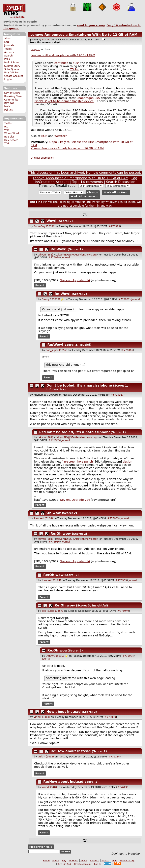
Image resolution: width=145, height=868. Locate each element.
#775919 (114, 226)
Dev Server (11, 140)
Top (75, 182)
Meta (7, 106)
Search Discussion (121, 182)
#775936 (54, 542)
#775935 (54, 440)
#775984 (128, 656)
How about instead (64, 712)
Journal (66, 258)
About (8, 39)
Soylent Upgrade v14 (75, 280)
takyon (36, 49)
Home (46, 861)
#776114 (114, 757)
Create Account (14, 76)
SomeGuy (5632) (44, 226)
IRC (6, 127)
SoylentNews (14, 11)
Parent (40, 285)
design (127, 462)
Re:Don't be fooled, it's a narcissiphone (75, 432)
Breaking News (13, 96)
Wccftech (61, 136)
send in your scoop (91, 25)
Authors (9, 52)
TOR (7, 144)
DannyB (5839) (51, 299)
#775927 (118, 395)
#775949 (123, 611)
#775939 (121, 580)
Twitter (8, 123)
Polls (7, 59)
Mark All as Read (116, 192)
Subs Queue (12, 69)
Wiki (7, 130)
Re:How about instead (71, 751)
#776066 (127, 350)
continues (61, 63)
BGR (44, 136)
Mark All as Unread (84, 196)
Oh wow (54, 513)
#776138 (123, 787)
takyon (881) (45, 255)
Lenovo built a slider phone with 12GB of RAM (63, 55)
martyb (46, 40)
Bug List (9, 137)
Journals (9, 45)
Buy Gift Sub (12, 73)
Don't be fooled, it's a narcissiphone (79, 385)
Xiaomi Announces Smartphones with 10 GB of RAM (67, 148)
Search (8, 56)
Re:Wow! (59, 249)
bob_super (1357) (56, 350)
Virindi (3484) (42, 717)
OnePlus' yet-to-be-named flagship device (64, 101)
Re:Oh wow (61, 534)
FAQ (7, 42)
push (76, 63)
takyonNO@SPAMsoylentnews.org (76, 255)
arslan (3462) (46, 757)
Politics (8, 110)
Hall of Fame (12, 63)
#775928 (54, 258)
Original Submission (42, 158)
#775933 (113, 518)
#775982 (124, 299)
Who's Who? (12, 133)
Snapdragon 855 (88, 98)
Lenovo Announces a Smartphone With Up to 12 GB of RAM (84, 35)
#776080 (110, 717)
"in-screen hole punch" (78, 462)
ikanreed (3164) (43, 518)
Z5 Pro (75, 69)
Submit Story (12, 66)
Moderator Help (41, 847)
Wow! (52, 221)
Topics (8, 49)
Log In (8, 79)
